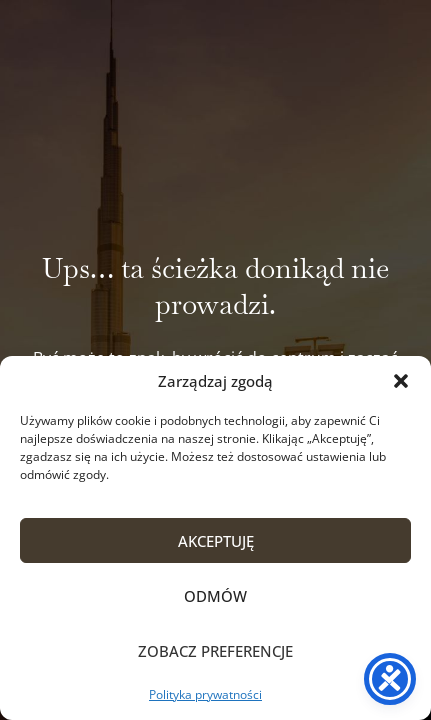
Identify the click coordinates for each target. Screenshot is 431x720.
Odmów (215, 596)
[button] (401, 381)
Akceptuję (216, 541)
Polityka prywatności (205, 694)
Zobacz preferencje (215, 651)
